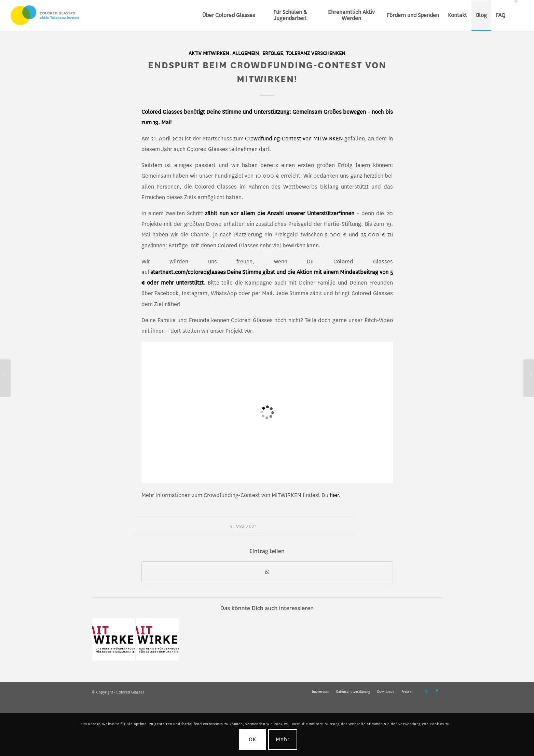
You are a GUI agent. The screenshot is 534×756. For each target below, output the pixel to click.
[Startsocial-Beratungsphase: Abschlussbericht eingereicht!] (5, 378)
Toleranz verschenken (316, 53)
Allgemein (246, 53)
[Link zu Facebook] (437, 691)
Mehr (283, 739)
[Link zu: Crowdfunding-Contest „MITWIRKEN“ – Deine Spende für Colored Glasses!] (157, 639)
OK (252, 739)
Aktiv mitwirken (209, 53)
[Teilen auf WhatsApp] (267, 572)
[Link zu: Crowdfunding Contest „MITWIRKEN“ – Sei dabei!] (114, 639)
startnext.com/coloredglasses (189, 272)
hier (334, 495)
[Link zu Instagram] (427, 691)
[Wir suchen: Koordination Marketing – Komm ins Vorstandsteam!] (529, 378)
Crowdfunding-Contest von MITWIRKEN (294, 139)
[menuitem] (229, 15)
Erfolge (273, 53)
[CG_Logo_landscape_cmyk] (45, 15)
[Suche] (516, 15)
